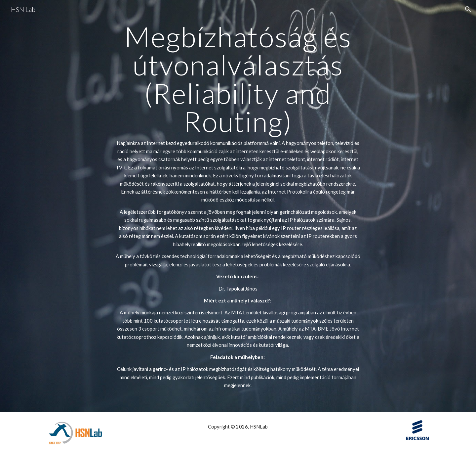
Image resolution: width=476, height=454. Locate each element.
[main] (238, 206)
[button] (468, 9)
